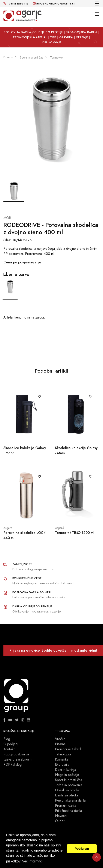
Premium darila (66, 806)
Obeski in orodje (67, 790)
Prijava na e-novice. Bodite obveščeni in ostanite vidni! (53, 650)
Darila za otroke (67, 795)
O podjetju (11, 744)
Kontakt (9, 749)
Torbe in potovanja (69, 785)
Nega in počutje (67, 775)
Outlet (60, 821)
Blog (7, 739)
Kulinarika (62, 759)
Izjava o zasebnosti (17, 759)
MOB (7, 218)
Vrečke (60, 739)
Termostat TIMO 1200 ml (75, 533)
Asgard (8, 528)
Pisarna (60, 744)
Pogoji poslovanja (16, 754)
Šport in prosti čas (69, 780)
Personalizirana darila (70, 800)
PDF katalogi (13, 765)
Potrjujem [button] (82, 849)
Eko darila (62, 765)
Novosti (61, 816)
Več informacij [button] (33, 861)
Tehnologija (63, 754)
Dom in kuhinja (66, 770)
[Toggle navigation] (97, 4)
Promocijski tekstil (68, 749)
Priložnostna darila (68, 811)
